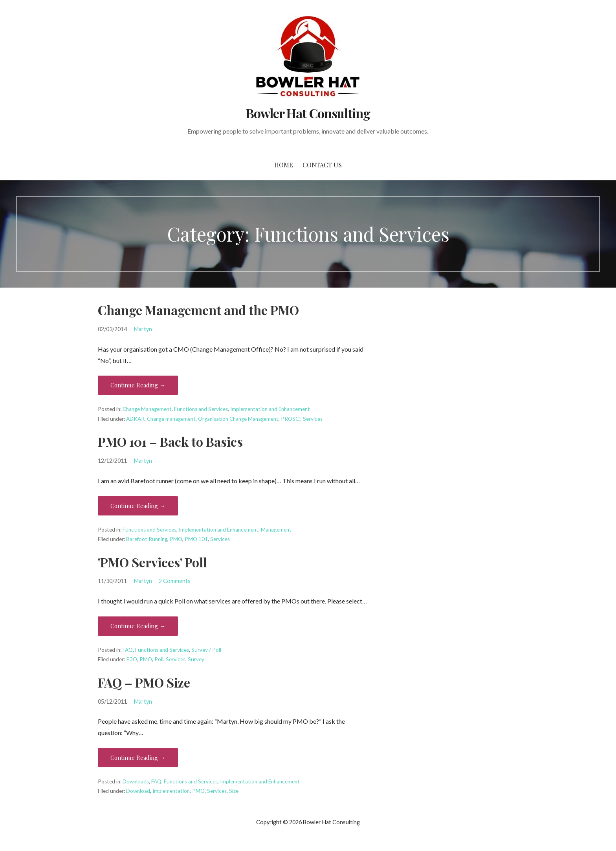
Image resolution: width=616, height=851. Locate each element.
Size (234, 791)
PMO (176, 539)
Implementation (171, 791)
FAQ (128, 650)
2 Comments (175, 581)
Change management (171, 419)
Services (313, 419)
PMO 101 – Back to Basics (170, 441)
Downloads (136, 781)
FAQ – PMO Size (144, 682)
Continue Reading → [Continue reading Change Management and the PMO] (138, 385)
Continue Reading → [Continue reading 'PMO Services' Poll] (138, 626)
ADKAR (135, 419)
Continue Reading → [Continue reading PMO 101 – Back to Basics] (138, 506)
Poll (159, 659)
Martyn (143, 329)
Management (276, 530)
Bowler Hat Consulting (308, 113)
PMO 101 (196, 539)
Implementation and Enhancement (270, 409)
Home (284, 165)
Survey (196, 659)
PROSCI (291, 419)
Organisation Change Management (238, 419)
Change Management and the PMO (198, 310)
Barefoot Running (147, 539)
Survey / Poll (206, 650)
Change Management (147, 409)
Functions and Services (201, 409)
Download (138, 791)
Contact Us (322, 165)
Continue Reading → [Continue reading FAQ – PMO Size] (138, 757)
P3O (132, 659)
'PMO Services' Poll (152, 562)
